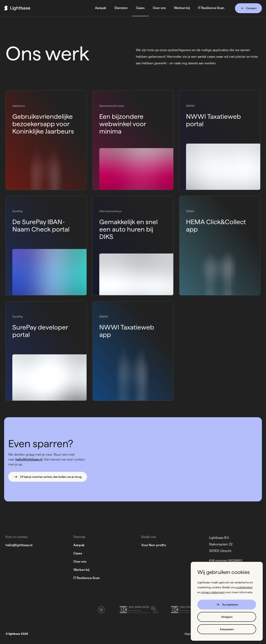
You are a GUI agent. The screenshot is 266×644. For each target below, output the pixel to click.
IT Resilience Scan (87, 578)
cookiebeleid (244, 587)
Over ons (80, 562)
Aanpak (79, 545)
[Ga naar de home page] (17, 8)
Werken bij (81, 570)
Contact (248, 8)
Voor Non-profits (154, 545)
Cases (78, 553)
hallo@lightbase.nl (29, 459)
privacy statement (213, 592)
